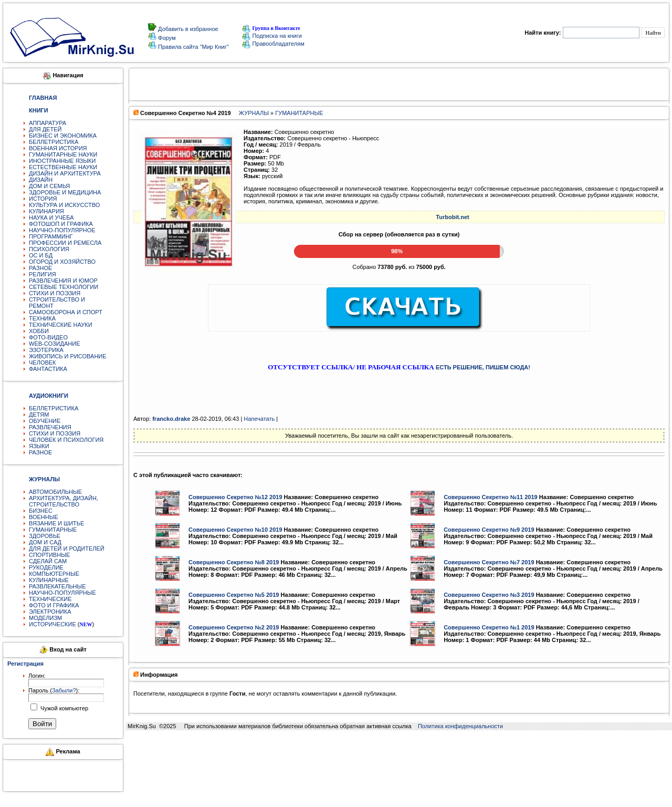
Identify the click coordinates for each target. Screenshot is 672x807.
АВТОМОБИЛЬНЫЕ (55, 492)
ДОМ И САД (45, 542)
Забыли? (64, 690)
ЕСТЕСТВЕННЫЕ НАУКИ (63, 167)
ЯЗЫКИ (39, 446)
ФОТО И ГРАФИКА (54, 605)
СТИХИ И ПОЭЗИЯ (55, 293)
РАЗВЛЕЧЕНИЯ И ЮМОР (63, 281)
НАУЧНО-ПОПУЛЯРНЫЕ (62, 593)
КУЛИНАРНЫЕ (49, 580)
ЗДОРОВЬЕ (45, 536)
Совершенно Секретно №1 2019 (489, 627)
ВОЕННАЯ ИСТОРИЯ (58, 148)
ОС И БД (41, 255)
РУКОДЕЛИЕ (46, 567)
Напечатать (259, 419)
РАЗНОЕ (40, 268)
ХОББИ (39, 331)
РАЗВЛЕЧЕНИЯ (50, 427)
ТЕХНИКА (42, 318)
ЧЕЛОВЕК (43, 363)
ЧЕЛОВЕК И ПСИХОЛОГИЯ (66, 440)
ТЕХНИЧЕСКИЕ (50, 599)
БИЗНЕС (41, 511)
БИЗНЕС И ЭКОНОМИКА (63, 136)
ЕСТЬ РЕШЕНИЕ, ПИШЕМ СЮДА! (483, 367)
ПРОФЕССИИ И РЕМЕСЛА (65, 243)
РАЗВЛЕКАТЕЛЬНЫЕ (57, 586)
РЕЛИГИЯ (43, 274)
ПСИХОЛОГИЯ (49, 249)
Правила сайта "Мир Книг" (193, 47)
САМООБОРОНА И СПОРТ (66, 312)
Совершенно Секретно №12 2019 (235, 497)
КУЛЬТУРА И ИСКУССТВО (64, 205)
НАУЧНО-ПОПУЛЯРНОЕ (62, 230)
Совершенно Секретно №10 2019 (235, 530)
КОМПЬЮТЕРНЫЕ (54, 574)
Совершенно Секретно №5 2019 (234, 595)
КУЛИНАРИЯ (46, 211)
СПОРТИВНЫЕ (49, 555)
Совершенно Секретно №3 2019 (489, 595)
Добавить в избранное (187, 29)
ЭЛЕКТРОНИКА (50, 612)
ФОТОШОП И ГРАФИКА (61, 224)
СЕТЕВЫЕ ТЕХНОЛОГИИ (64, 287)
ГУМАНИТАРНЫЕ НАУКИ (63, 154)
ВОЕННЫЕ (44, 517)
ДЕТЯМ (39, 415)
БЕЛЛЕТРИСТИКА (54, 142)
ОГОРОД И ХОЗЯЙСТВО (62, 262)
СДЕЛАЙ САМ (48, 561)
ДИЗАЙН (41, 180)
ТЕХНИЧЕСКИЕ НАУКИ (61, 325)
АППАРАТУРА (48, 123)
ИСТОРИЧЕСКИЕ (52, 624)
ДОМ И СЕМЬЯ (49, 186)
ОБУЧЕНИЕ (45, 421)
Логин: (37, 676)
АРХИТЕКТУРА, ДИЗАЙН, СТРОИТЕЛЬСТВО (64, 501)
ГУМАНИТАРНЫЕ (53, 530)
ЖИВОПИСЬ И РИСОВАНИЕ (68, 356)
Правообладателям (273, 44)
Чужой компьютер (64, 708)
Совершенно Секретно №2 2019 (234, 627)
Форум (166, 38)
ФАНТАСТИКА (48, 369)
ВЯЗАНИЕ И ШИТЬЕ (56, 523)
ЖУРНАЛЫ (254, 113)
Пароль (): (54, 690)
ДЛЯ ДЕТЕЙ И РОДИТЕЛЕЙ (67, 549)
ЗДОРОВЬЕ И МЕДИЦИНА (65, 192)
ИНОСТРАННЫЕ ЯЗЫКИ (62, 161)
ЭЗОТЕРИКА (46, 350)
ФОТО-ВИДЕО (48, 337)
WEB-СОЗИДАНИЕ (55, 344)
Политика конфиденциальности (460, 726)
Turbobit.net (452, 217)
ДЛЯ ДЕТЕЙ (45, 129)
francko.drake (171, 419)
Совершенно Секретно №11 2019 (491, 497)
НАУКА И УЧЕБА (51, 218)
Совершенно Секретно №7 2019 (489, 562)
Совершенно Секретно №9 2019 (489, 530)
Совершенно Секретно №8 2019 (234, 562)
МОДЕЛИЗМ (45, 618)
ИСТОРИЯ (43, 199)
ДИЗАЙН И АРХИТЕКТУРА (65, 173)
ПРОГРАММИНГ (51, 236)
